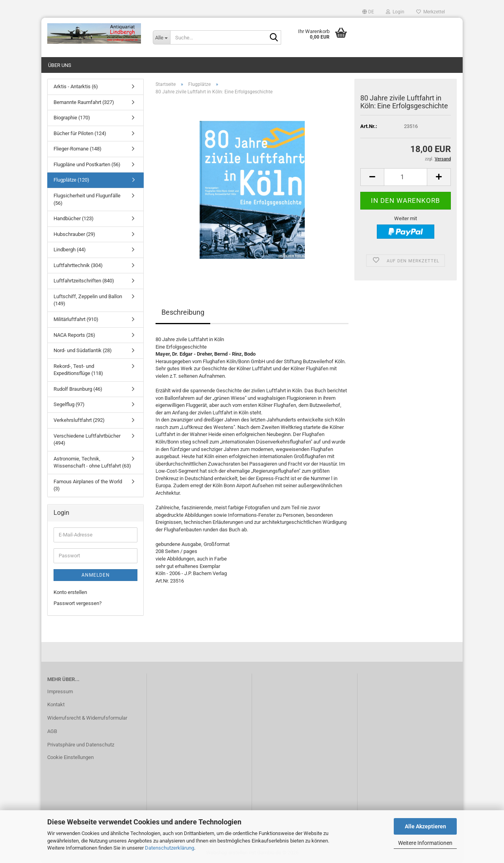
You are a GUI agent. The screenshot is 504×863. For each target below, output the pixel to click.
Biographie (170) (72, 118)
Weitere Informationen (425, 843)
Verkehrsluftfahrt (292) (79, 420)
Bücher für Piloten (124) (80, 133)
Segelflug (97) (69, 404)
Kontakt (56, 704)
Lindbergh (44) (70, 250)
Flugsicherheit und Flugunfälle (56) (87, 199)
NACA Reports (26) (74, 335)
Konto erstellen (70, 592)
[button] (368, 12)
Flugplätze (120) (71, 180)
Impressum (60, 691)
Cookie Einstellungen (70, 757)
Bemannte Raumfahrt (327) (84, 102)
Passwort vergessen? (78, 603)
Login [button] (395, 12)
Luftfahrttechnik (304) (78, 265)
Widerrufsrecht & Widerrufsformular (87, 718)
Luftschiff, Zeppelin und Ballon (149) (88, 300)
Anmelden (96, 575)
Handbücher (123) (74, 218)
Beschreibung (183, 312)
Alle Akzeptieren (425, 826)
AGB (52, 731)
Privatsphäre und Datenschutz (81, 745)
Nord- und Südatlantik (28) (83, 350)
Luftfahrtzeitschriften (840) (84, 281)
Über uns (60, 65)
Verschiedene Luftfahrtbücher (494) (87, 440)
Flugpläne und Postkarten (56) (87, 164)
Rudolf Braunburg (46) (78, 389)
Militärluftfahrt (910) (76, 319)
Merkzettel (431, 12)
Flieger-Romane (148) (78, 149)
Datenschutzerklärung (170, 848)
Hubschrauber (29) (74, 234)
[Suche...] (161, 37)
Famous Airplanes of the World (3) (88, 485)
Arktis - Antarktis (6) (76, 86)
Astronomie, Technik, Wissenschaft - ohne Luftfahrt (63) (92, 462)
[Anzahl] (406, 177)
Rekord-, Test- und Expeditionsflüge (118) (78, 370)
